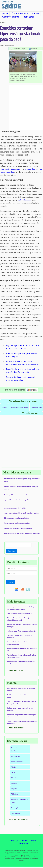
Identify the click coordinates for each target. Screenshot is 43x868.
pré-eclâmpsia (24, 200)
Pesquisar (12, 551)
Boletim (25, 841)
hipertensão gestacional (11, 169)
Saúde (35, 14)
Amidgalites (15, 813)
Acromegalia (16, 756)
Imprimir (34, 49)
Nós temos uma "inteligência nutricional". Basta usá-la (18, 528)
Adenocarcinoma (17, 762)
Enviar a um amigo (19, 49)
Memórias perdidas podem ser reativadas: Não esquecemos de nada (22, 495)
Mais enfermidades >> (19, 819)
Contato (34, 841)
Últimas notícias (20, 14)
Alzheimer (15, 794)
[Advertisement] (21, 107)
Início (5, 14)
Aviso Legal (15, 841)
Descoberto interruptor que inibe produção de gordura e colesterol (21, 513)
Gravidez (5, 407)
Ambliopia (15, 808)
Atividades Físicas (37, 407)
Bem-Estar (29, 17)
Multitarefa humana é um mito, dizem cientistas (16, 518)
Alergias (14, 783)
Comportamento (11, 17)
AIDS (13, 772)
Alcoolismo (15, 778)
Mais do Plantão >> (17, 728)
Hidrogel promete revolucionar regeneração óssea (17, 523)
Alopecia (14, 789)
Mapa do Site (24, 843)
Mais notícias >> (16, 670)
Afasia (13, 767)
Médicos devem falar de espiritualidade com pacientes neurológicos (22, 533)
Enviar (10, 582)
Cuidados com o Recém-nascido (19, 407)
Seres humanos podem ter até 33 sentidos (15, 508)
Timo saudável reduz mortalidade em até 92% (19, 613)
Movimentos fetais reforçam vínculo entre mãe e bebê (21, 631)
